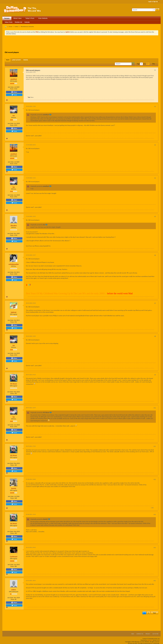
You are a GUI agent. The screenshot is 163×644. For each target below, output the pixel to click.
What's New (17, 18)
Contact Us (140, 634)
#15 (155, 581)
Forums (7, 18)
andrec (14, 590)
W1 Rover (14, 384)
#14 (155, 548)
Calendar (27, 22)
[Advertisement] (81, 44)
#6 (155, 255)
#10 (155, 408)
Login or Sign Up (154, 2)
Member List (18, 22)
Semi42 (14, 488)
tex (14, 116)
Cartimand (14, 557)
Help (133, 634)
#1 (155, 70)
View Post (50, 115)
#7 (155, 303)
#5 (155, 217)
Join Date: (11, 87)
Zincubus (14, 226)
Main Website (43, 18)
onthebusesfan (14, 264)
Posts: (12, 89)
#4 (155, 178)
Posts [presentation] (8, 60)
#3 (155, 145)
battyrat (14, 312)
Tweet (14, 95)
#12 (155, 479)
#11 (155, 446)
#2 (155, 107)
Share (14, 92)
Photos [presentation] (26, 60)
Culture (16, 27)
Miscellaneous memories (27, 27)
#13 (155, 515)
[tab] (8, 60)
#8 (155, 336)
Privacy (148, 634)
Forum (11, 27)
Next (154, 613)
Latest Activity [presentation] (16, 60)
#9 (155, 375)
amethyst (14, 79)
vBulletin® (150, 640)
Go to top (155, 634)
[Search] (144, 10)
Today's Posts (30, 18)
